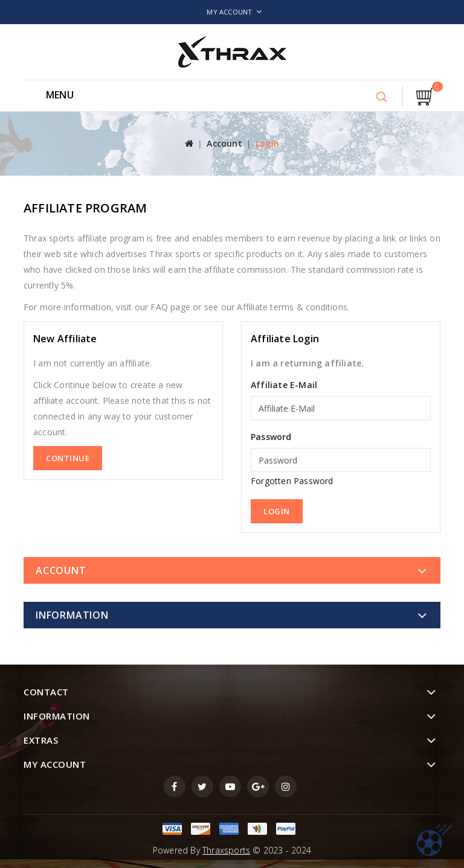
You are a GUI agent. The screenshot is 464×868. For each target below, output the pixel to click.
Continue (68, 458)
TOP (434, 840)
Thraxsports (226, 850)
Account (224, 143)
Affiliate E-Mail (284, 385)
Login (267, 143)
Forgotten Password (292, 481)
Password (271, 437)
